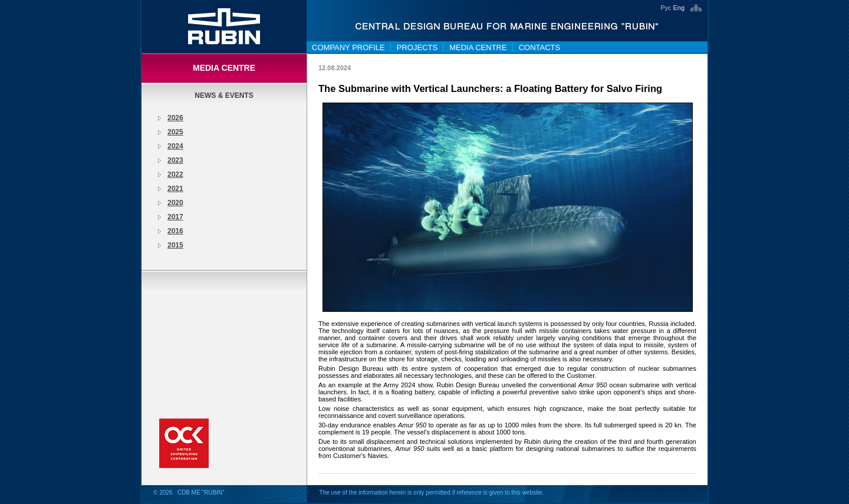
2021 (175, 189)
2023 (175, 160)
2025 (175, 132)
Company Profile (348, 47)
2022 (175, 174)
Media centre (478, 47)
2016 (175, 231)
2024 (175, 146)
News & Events (224, 95)
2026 (175, 118)
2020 (175, 203)
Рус (666, 8)
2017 (175, 217)
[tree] (224, 182)
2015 (175, 245)
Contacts (540, 47)
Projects (417, 47)
